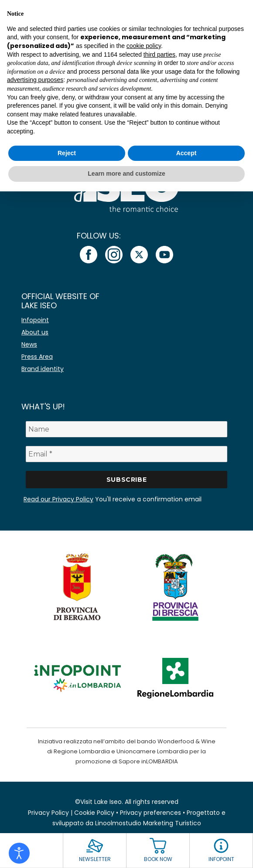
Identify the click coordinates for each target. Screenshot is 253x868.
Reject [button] (67, 153)
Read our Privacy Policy (58, 499)
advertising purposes (35, 80)
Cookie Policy (94, 813)
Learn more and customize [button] (126, 174)
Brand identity (43, 369)
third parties (159, 54)
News (29, 344)
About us (35, 332)
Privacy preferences (150, 813)
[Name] (126, 429)
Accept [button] (186, 153)
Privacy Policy (48, 813)
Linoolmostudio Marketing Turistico (148, 823)
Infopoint (35, 320)
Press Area (37, 357)
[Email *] (126, 454)
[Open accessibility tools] (19, 853)
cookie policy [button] (144, 46)
